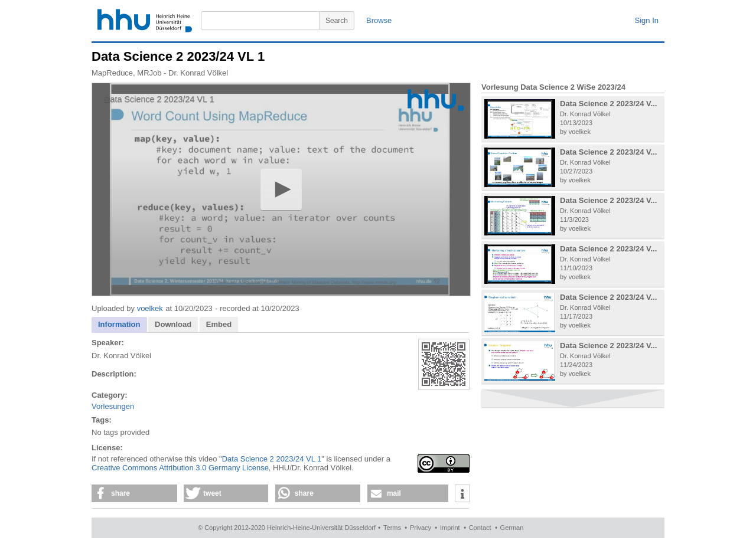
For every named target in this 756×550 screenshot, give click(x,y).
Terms (392, 528)
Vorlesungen (113, 406)
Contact (480, 528)
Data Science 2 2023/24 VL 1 (272, 459)
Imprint (450, 528)
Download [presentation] (173, 324)
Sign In (647, 20)
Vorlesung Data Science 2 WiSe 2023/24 (553, 87)
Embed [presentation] (219, 324)
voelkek (150, 308)
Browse (379, 20)
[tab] (119, 325)
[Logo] (436, 100)
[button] (281, 189)
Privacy (421, 528)
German (512, 528)
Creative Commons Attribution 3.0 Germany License (180, 468)
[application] (281, 189)
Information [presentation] (119, 324)
